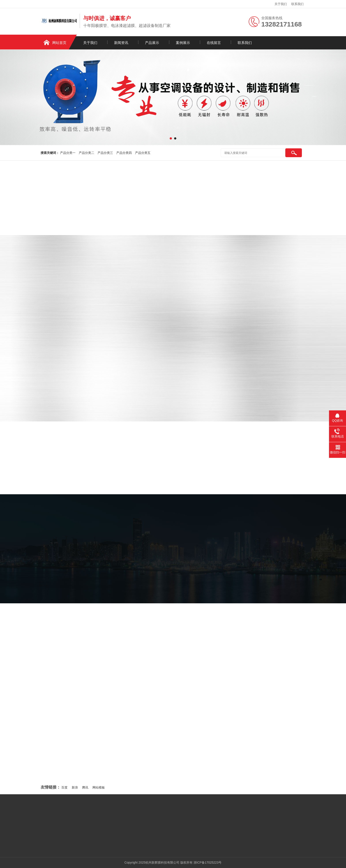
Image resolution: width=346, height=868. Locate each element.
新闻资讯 (121, 43)
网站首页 (59, 43)
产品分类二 (86, 153)
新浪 (75, 787)
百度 (64, 787)
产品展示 (152, 43)
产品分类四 (124, 153)
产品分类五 (143, 153)
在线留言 (214, 43)
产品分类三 (105, 153)
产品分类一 (68, 153)
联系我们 (297, 4)
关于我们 (281, 4)
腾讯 (85, 787)
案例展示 (183, 43)
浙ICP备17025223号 (208, 862)
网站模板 (99, 787)
